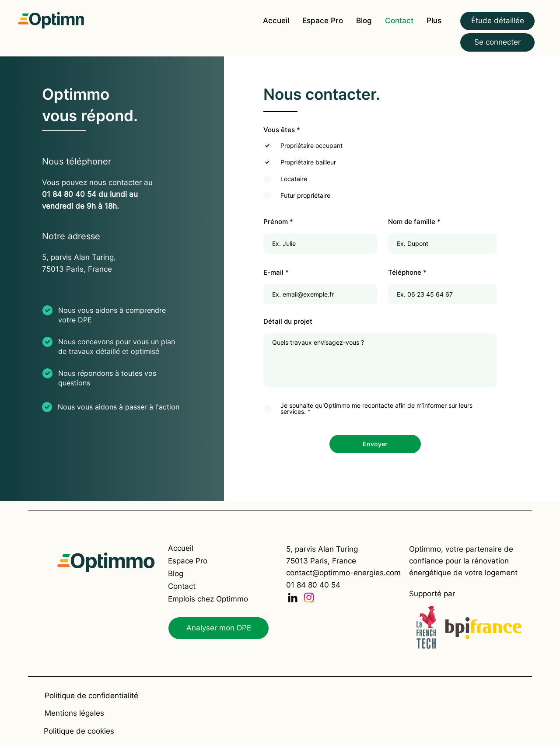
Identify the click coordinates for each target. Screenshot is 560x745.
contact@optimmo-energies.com (343, 573)
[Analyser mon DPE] (219, 628)
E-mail (273, 272)
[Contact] (199, 586)
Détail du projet (288, 321)
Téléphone (405, 272)
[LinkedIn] (293, 598)
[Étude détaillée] (497, 21)
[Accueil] (199, 548)
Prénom (276, 222)
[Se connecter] (497, 42)
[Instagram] (309, 598)
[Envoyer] (375, 444)
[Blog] (199, 574)
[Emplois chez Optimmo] (208, 599)
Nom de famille (412, 222)
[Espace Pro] (199, 561)
